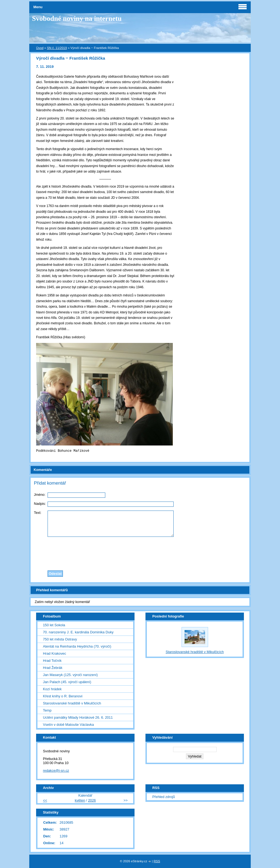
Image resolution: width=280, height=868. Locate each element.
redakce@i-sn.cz (56, 771)
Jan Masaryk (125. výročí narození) (70, 675)
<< (45, 800)
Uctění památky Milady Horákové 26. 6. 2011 (78, 717)
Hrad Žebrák (53, 668)
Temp (47, 710)
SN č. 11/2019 (57, 48)
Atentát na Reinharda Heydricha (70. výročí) (77, 646)
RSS (157, 861)
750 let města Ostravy (60, 639)
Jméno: (40, 495)
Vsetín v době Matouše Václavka (68, 725)
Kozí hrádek (52, 689)
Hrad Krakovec (55, 653)
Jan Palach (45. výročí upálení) (67, 682)
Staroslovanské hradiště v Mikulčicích (72, 703)
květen (80, 800)
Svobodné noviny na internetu (77, 18)
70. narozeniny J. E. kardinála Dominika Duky (78, 632)
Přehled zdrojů (164, 797)
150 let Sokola (54, 625)
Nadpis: (40, 504)
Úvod (40, 48)
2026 (92, 800)
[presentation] (140, 552)
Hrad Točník (52, 661)
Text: (38, 513)
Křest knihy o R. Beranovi (63, 696)
